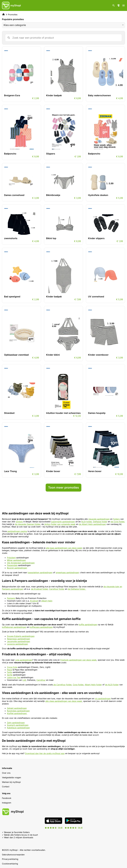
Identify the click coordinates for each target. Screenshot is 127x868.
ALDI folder (87, 522)
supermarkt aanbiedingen (63, 522)
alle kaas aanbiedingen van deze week (64, 548)
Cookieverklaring (10, 864)
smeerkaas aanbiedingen (67, 573)
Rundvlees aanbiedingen (18, 711)
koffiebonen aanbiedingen (14, 627)
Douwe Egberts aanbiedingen (21, 636)
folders (116, 519)
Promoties (13, 15)
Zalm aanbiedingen (16, 723)
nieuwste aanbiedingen (99, 519)
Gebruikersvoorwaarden (13, 855)
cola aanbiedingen (24, 660)
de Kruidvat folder (39, 589)
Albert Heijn (47, 601)
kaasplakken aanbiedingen (40, 573)
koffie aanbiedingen (88, 625)
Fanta (9, 672)
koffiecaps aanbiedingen (41, 627)
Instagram (7, 803)
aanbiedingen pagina (17, 531)
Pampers (11, 598)
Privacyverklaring (10, 859)
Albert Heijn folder (93, 685)
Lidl (24, 680)
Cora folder (78, 685)
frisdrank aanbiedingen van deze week (78, 660)
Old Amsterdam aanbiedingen (21, 563)
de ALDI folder (112, 685)
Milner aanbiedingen (16, 560)
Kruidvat (34, 601)
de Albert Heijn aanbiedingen (92, 524)
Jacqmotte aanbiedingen (18, 641)
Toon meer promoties (63, 488)
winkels (19, 522)
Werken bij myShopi (11, 782)
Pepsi (9, 670)
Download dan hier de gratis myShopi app (45, 753)
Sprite (10, 675)
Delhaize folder (100, 522)
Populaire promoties (13, 19)
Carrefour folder (57, 589)
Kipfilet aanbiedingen (17, 713)
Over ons (6, 773)
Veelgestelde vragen (11, 777)
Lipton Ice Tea (14, 677)
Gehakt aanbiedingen (17, 708)
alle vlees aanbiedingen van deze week (64, 701)
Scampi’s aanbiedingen (18, 725)
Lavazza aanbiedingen (17, 644)
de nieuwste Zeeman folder (28, 524)
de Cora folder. (118, 522)
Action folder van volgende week (60, 524)
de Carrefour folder (62, 685)
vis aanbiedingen (103, 699)
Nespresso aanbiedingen (18, 639)
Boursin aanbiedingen (17, 568)
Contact (6, 787)
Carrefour (41, 680)
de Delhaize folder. (77, 589)
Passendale (12, 565)
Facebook (7, 798)
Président (11, 558)
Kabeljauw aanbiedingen (18, 728)
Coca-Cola (12, 667)
